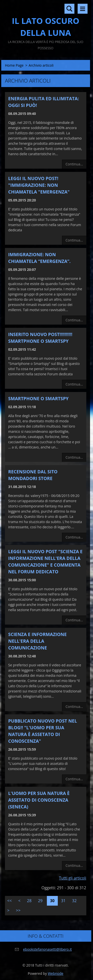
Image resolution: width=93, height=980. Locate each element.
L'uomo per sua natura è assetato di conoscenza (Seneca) (39, 800)
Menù (83, 9)
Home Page (14, 65)
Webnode (56, 973)
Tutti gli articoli (73, 878)
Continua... (74, 164)
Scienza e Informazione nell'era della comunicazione (37, 641)
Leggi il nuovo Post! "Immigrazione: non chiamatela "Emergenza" (39, 185)
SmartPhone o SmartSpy (38, 398)
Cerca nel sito (69, 9)
